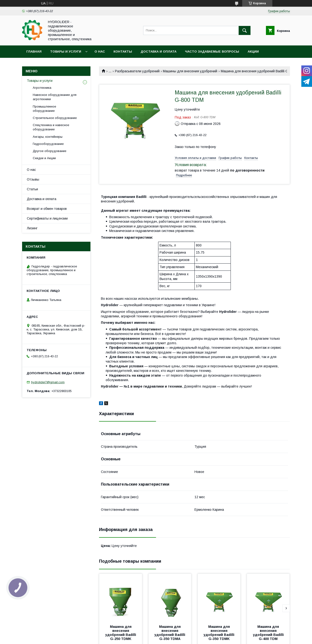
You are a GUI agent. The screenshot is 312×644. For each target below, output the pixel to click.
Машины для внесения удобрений (190, 71)
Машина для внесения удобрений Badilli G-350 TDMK (219, 633)
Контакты (123, 52)
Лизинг (32, 228)
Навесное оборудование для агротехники (55, 97)
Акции (253, 52)
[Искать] (245, 30)
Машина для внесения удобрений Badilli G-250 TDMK (121, 633)
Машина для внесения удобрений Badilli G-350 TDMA (170, 633)
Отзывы (33, 179)
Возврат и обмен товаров (47, 209)
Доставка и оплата (158, 52)
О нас (100, 52)
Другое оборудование (50, 151)
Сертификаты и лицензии (47, 218)
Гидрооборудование (48, 144)
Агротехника (42, 88)
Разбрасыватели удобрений (137, 71)
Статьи (32, 189)
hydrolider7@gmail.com (48, 382)
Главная (34, 52)
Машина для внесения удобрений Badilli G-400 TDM (269, 633)
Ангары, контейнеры (48, 137)
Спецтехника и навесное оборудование (51, 127)
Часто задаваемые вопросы (212, 52)
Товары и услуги (66, 52)
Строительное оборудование (55, 118)
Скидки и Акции (44, 158)
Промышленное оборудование (44, 109)
